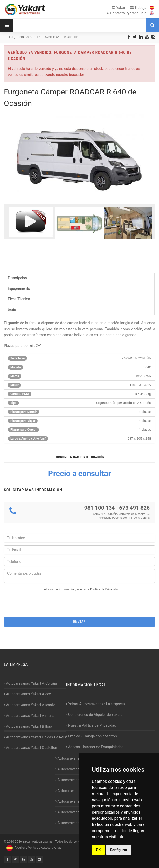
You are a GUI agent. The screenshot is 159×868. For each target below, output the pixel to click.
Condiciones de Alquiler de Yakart (94, 715)
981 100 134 (99, 508)
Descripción (17, 278)
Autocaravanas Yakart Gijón (78, 758)
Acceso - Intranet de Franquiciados (95, 747)
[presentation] (79, 602)
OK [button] (98, 850)
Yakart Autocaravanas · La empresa (95, 704)
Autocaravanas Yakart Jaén (78, 791)
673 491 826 (134, 508)
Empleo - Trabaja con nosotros (91, 736)
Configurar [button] (119, 850)
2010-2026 (14, 842)
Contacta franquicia (126, 13)
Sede (12, 310)
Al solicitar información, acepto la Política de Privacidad (82, 589)
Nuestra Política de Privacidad (91, 725)
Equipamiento (19, 288)
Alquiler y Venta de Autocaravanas (33, 848)
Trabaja (138, 8)
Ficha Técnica (19, 299)
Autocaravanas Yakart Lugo (78, 801)
